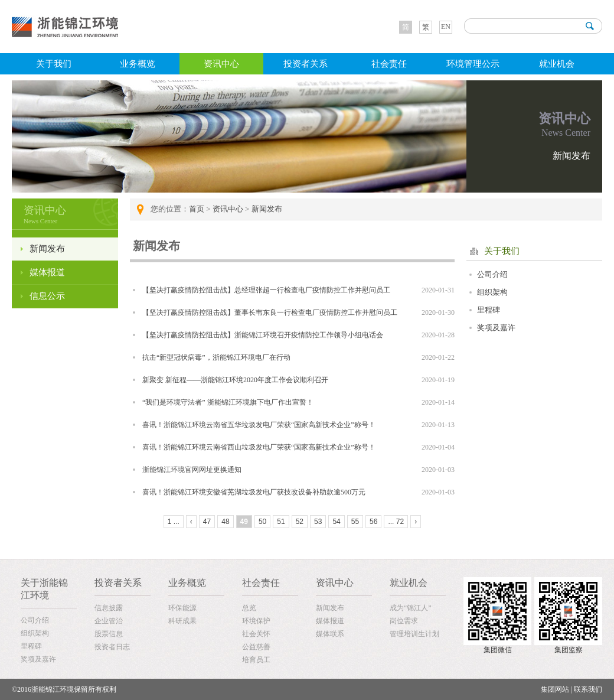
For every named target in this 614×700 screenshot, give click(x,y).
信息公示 (47, 296)
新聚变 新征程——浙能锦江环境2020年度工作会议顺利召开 (235, 380)
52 (300, 522)
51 (281, 522)
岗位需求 (404, 621)
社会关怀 (256, 634)
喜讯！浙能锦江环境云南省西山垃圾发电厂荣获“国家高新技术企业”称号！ (259, 447)
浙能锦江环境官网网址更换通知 (192, 470)
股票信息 (109, 634)
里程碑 (489, 310)
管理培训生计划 (414, 634)
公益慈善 (256, 647)
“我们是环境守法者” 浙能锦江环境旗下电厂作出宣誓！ (228, 402)
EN (446, 27)
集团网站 (555, 689)
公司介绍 (492, 274)
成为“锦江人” (411, 608)
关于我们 (54, 64)
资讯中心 (221, 64)
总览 (249, 608)
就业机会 (557, 64)
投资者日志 (112, 647)
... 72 (396, 522)
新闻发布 (47, 249)
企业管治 (109, 621)
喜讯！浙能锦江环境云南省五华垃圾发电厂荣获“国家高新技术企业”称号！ (259, 425)
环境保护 (256, 621)
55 (355, 522)
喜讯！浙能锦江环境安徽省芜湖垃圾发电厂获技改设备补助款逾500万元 (254, 492)
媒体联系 (330, 634)
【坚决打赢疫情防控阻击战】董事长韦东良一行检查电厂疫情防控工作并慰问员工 (270, 312)
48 (225, 522)
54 (336, 522)
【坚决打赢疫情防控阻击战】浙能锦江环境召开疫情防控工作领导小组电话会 (263, 335)
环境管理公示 (473, 64)
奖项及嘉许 (496, 328)
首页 (197, 209)
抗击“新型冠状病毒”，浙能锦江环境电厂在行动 (216, 357)
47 (207, 522)
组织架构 (492, 292)
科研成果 (182, 621)
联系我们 (588, 689)
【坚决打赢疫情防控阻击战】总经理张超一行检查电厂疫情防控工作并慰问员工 (266, 290)
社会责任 (389, 64)
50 (262, 522)
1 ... (174, 522)
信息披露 (109, 608)
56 (373, 522)
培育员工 (256, 660)
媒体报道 (47, 272)
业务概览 (138, 64)
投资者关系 (306, 64)
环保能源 (182, 608)
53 (318, 522)
